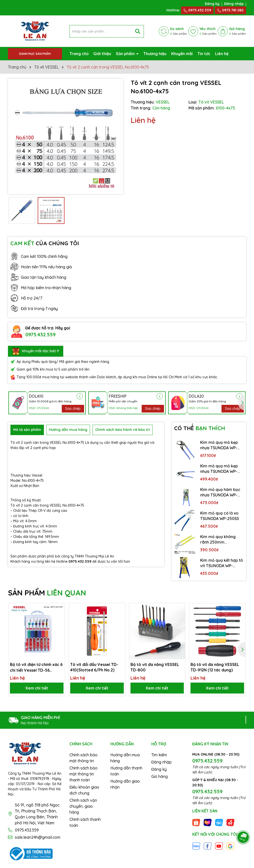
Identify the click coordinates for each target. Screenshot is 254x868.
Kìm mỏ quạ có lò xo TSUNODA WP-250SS (220, 516)
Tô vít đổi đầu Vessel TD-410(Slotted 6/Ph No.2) (94, 667)
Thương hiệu (155, 54)
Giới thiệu (102, 54)
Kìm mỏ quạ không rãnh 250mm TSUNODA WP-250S (218, 540)
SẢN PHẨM (47, 593)
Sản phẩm (126, 54)
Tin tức (204, 54)
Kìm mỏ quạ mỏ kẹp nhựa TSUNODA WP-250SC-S (219, 469)
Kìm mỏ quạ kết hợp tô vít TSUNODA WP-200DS (222, 563)
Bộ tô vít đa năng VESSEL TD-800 (155, 667)
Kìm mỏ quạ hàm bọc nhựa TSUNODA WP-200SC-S (220, 492)
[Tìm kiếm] (138, 31)
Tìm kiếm (159, 755)
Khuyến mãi (182, 54)
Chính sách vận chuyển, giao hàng (83, 806)
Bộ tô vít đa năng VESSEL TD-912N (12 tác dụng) (215, 667)
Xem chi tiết (37, 688)
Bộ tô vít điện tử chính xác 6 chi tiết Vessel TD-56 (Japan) (36, 667)
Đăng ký (212, 4)
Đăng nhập (234, 4)
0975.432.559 (197, 10)
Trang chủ (79, 54)
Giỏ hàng (159, 776)
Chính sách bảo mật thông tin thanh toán (83, 774)
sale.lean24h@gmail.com (38, 837)
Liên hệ (222, 54)
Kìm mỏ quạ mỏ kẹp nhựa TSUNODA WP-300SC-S (219, 445)
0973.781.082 (230, 10)
